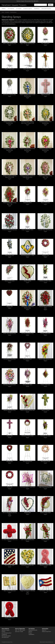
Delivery (30, 632)
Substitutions (31, 634)
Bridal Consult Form (47, 632)
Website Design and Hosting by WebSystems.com (46, 642)
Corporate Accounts (33, 630)
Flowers (19, 9)
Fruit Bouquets (46, 9)
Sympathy (37, 9)
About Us (44, 630)
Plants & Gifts (28, 9)
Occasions (11, 9)
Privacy (30, 633)
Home (3, 12)
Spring (4, 9)
